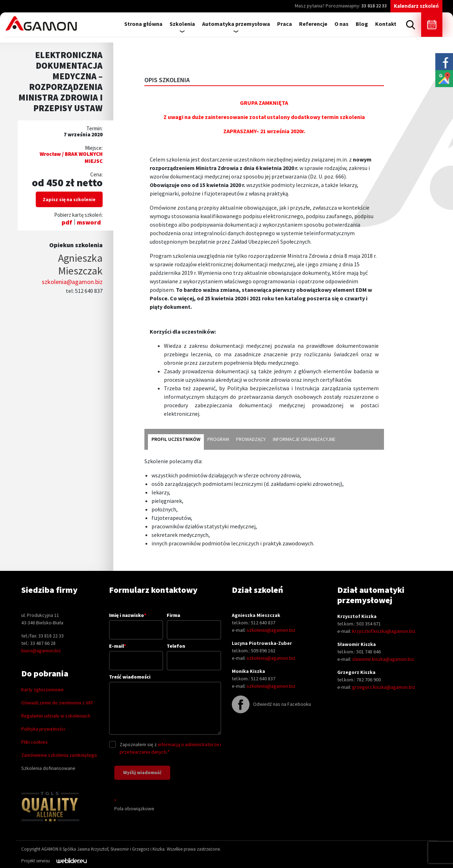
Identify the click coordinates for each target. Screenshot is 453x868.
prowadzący (251, 439)
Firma (194, 622)
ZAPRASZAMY (240, 131)
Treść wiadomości (165, 705)
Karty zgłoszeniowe (42, 690)
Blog (362, 24)
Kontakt (386, 24)
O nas (342, 24)
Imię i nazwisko (136, 622)
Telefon (194, 653)
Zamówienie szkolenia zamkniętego (59, 755)
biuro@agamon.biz (41, 651)
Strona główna (143, 24)
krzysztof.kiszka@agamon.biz (384, 631)
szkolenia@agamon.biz (72, 282)
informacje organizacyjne (304, 439)
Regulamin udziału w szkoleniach (56, 716)
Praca (285, 24)
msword (89, 222)
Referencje (313, 24)
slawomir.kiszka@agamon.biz (383, 659)
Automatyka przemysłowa (236, 24)
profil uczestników (176, 439)
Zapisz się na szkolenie (69, 199)
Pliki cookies (35, 742)
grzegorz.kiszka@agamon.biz (384, 687)
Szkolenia (182, 24)
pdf (67, 222)
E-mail (136, 653)
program (218, 439)
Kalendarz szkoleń (416, 6)
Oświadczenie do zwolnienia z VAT (57, 703)
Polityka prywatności (43, 729)
